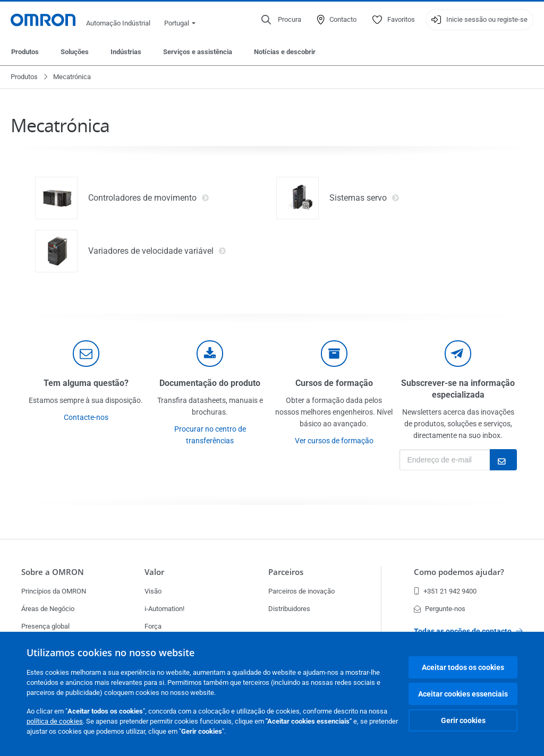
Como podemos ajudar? (459, 572)
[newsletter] (458, 354)
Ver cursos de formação (334, 441)
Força (153, 626)
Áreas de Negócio (48, 609)
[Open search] (281, 20)
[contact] (86, 354)
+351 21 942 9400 (445, 591)
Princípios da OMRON (54, 591)
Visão (153, 591)
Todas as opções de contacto (468, 631)
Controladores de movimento (149, 198)
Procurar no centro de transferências (210, 435)
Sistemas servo (364, 198)
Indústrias (126, 52)
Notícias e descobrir (285, 52)
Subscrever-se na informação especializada (458, 389)
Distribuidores (289, 609)
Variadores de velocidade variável (157, 251)
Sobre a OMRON (53, 572)
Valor (154, 572)
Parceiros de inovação (301, 591)
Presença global (45, 626)
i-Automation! (164, 609)
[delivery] (334, 354)
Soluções (75, 52)
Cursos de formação (334, 383)
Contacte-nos (86, 417)
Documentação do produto (210, 383)
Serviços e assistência (198, 52)
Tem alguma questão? (86, 383)
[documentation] (210, 354)
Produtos (25, 52)
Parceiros (286, 572)
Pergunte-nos (440, 609)
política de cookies (55, 721)
